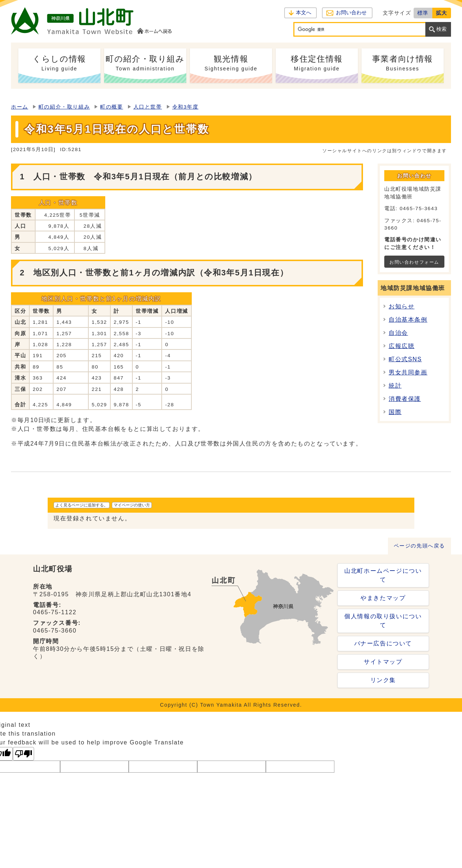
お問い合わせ (351, 13)
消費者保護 (405, 399)
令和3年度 (186, 107)
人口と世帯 (148, 107)
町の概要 (111, 107)
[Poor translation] (23, 754)
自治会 (398, 333)
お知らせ (401, 306)
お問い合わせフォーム (414, 262)
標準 (423, 13)
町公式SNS (405, 359)
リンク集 (383, 680)
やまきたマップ (383, 598)
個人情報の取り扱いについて (383, 621)
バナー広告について (383, 643)
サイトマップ (383, 662)
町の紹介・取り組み (64, 107)
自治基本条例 (408, 320)
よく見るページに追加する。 (82, 505)
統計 (395, 386)
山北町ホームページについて (383, 575)
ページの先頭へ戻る (419, 546)
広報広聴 (401, 346)
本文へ (304, 13)
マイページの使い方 (132, 505)
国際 (395, 412)
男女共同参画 (408, 372)
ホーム (20, 107)
